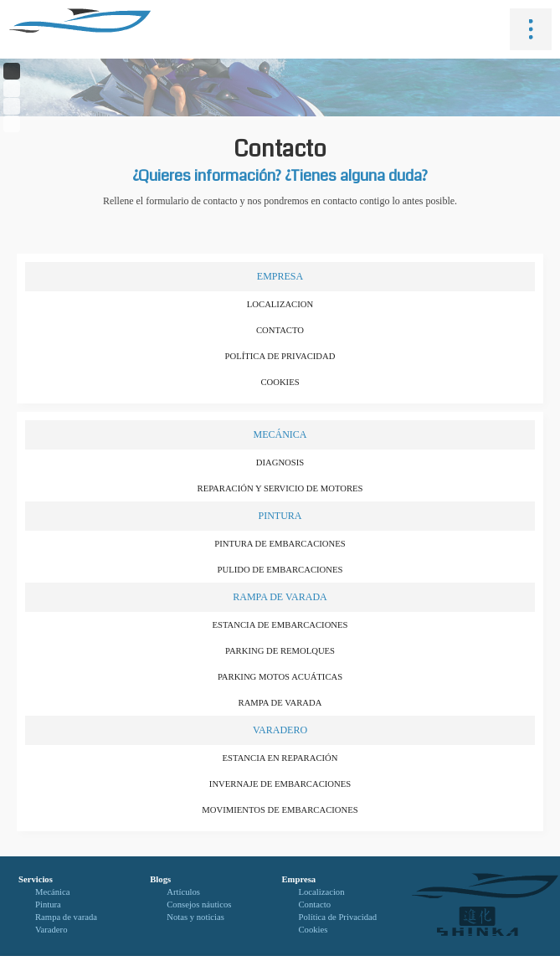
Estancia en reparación (280, 758)
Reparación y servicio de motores (280, 488)
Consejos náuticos (199, 904)
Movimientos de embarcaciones (280, 810)
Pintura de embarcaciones (280, 544)
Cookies (280, 382)
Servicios (36, 879)
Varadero (280, 730)
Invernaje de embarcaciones (280, 784)
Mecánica (280, 434)
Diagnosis (280, 463)
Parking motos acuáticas (280, 677)
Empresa (280, 276)
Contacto (280, 330)
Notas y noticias (195, 917)
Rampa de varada (280, 597)
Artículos (183, 892)
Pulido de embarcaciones (280, 570)
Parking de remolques (280, 651)
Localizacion (280, 304)
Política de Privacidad (280, 356)
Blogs (160, 879)
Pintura (280, 516)
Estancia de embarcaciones (280, 625)
